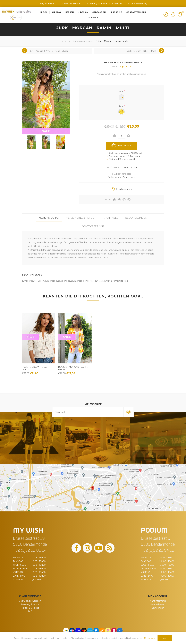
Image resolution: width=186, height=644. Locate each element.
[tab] (49, 218)
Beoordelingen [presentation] (136, 218)
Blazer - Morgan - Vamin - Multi (74, 368)
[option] (32, 142)
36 (122, 97)
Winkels (93, 17)
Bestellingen (158, 608)
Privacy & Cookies (30, 608)
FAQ (30, 611)
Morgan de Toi (124, 67)
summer (26, 281)
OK (165, 638)
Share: (108, 200)
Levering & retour (30, 604)
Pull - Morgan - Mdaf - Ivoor (36, 368)
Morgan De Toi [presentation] (49, 218)
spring (64, 281)
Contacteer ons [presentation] (93, 226)
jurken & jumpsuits (114, 281)
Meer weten (149, 638)
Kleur (121, 106)
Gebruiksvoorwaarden (30, 601)
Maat (121, 91)
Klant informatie (158, 601)
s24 (96, 281)
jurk (39, 281)
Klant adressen (158, 604)
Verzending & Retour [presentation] (81, 218)
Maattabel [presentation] (111, 218)
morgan (51, 281)
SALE (46, 131)
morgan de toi (82, 281)
